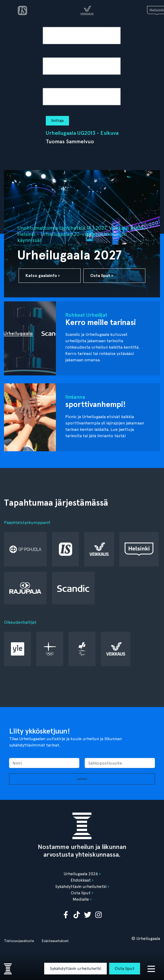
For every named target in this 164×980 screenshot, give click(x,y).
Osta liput (125, 968)
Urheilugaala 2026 (81, 874)
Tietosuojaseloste (19, 941)
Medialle (81, 899)
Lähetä (82, 779)
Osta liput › (102, 276)
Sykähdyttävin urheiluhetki (75, 968)
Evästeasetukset (55, 941)
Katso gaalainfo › (43, 276)
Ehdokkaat (81, 880)
